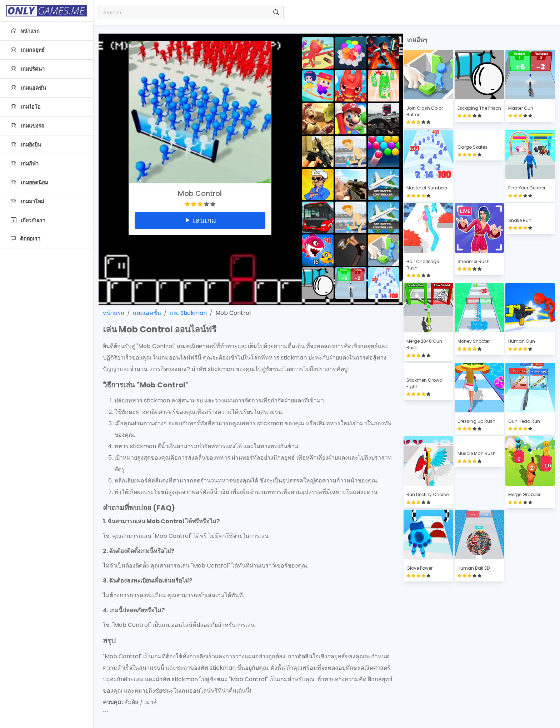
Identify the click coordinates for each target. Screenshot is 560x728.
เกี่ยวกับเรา (28, 221)
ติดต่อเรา (26, 239)
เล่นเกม (200, 221)
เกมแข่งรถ (27, 126)
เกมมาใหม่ (27, 202)
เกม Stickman (188, 313)
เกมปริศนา (28, 69)
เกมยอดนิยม (29, 183)
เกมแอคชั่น (28, 88)
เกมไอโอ (26, 107)
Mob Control (233, 313)
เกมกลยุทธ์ (28, 50)
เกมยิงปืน (26, 145)
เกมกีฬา (25, 164)
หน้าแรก (25, 31)
